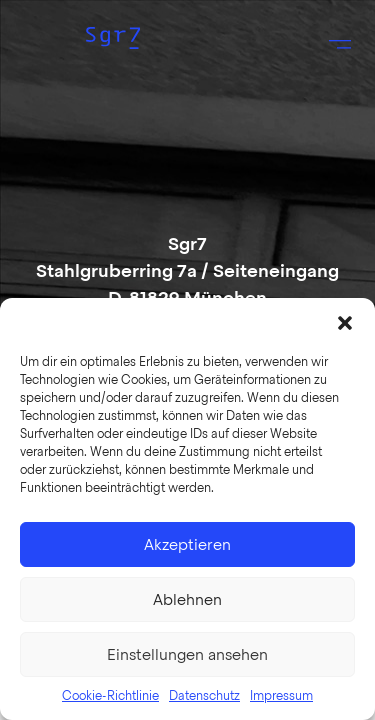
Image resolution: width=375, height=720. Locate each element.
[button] (345, 323)
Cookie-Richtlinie (110, 696)
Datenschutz (204, 696)
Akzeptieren (187, 545)
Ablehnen (187, 600)
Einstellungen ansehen (187, 655)
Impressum (281, 696)
